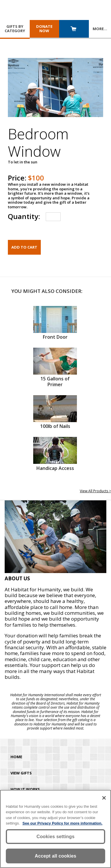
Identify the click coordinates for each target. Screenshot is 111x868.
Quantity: (24, 216)
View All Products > (95, 491)
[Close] (104, 798)
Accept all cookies (55, 856)
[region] (55, 829)
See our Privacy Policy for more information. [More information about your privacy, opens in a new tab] (62, 823)
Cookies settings (55, 837)
